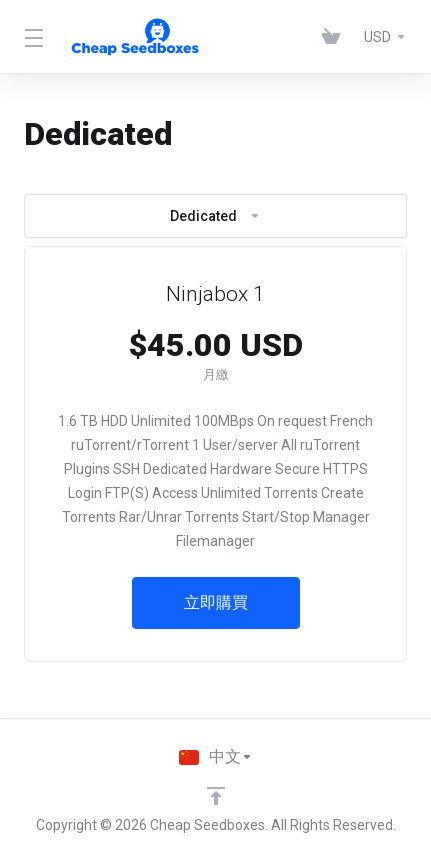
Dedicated (215, 216)
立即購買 (216, 602)
